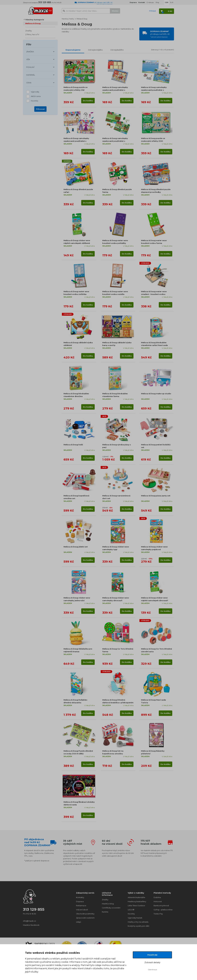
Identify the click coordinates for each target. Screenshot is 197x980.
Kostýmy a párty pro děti (138, 926)
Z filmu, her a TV (32, 34)
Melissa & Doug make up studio (156, 394)
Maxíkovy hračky (68, 19)
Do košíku (88, 101)
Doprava (80, 901)
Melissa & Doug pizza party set (156, 496)
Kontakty (80, 897)
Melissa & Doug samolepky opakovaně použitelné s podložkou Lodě (154, 90)
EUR (172, 2)
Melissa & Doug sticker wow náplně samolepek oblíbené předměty (77, 243)
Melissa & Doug (33, 23)
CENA (29, 83)
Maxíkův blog (108, 904)
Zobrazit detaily (152, 962)
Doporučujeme (73, 50)
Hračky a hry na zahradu (138, 922)
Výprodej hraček (135, 918)
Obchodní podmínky (85, 914)
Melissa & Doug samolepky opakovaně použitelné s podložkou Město (115, 90)
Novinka (34, 101)
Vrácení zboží (82, 910)
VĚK (28, 59)
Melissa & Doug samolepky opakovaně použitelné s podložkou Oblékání (76, 141)
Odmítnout (152, 970)
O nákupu (150, 2)
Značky (29, 31)
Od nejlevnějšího (95, 50)
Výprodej (35, 92)
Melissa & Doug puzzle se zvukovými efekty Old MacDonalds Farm (75, 90)
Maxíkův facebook (31, 925)
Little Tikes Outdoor (136, 906)
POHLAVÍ (30, 67)
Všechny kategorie (35, 20)
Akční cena (36, 96)
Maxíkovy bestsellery (137, 901)
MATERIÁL (31, 75)
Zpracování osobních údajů (85, 920)
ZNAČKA (30, 52)
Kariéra (105, 912)
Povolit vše (152, 955)
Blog (157, 2)
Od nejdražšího (117, 50)
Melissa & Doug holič (73, 445)
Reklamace (81, 906)
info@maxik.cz (29, 921)
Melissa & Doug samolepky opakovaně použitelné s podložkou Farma (115, 141)
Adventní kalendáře (136, 897)
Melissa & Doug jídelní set (76, 547)
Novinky (131, 914)
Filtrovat (40, 109)
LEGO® (131, 910)
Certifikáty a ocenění (111, 908)
